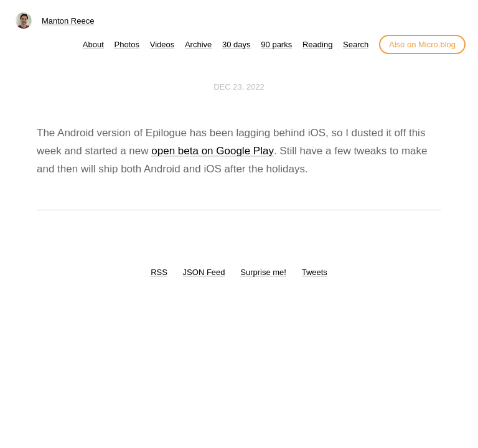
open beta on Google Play (213, 151)
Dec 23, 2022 (239, 87)
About (93, 44)
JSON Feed (204, 272)
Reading (317, 44)
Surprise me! (263, 272)
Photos (126, 44)
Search (356, 44)
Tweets (315, 272)
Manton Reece (68, 21)
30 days (237, 44)
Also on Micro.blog (422, 44)
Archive (198, 44)
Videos (162, 44)
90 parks (276, 44)
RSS (159, 272)
